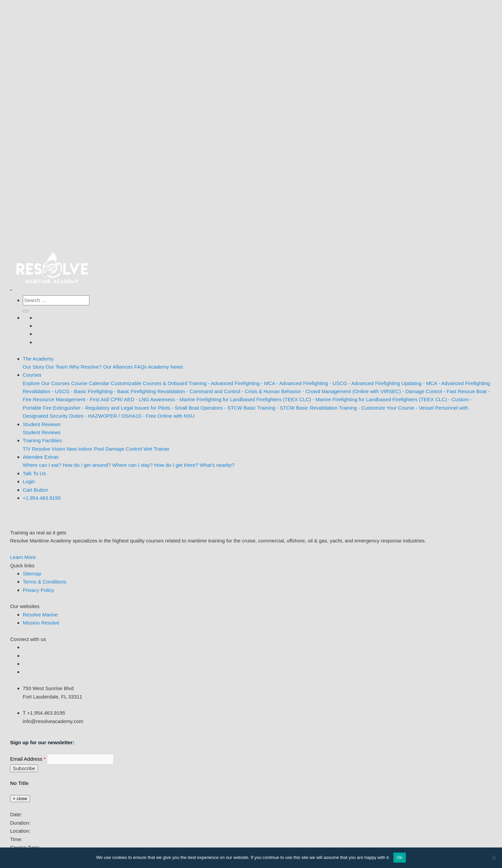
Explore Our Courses (46, 383)
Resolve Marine (40, 615)
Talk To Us (34, 473)
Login (29, 481)
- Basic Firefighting (92, 391)
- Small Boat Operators (197, 408)
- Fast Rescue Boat (465, 391)
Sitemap (32, 574)
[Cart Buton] (36, 490)
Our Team (57, 367)
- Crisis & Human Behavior (272, 391)
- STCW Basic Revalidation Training (317, 408)
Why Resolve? (86, 367)
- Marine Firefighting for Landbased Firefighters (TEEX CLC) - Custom (391, 399)
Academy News (165, 367)
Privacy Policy (38, 590)
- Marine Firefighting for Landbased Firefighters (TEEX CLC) (244, 399)
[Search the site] (56, 300)
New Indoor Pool (85, 449)
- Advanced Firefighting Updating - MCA (393, 383)
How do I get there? (176, 465)
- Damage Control (422, 391)
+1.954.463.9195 (42, 498)
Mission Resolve (41, 623)
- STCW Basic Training (250, 408)
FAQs (141, 367)
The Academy (38, 359)
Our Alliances (118, 367)
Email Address (28, 759)
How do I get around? (87, 465)
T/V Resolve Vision (44, 449)
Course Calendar (90, 383)
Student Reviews (42, 424)
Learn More (23, 557)
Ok (400, 857)
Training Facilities (42, 440)
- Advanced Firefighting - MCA (242, 383)
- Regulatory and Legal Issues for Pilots (126, 408)
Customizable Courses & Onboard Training (159, 383)
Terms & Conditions (45, 582)
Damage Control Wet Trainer (137, 449)
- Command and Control (213, 391)
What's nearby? (217, 465)
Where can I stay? (133, 465)
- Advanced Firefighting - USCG (312, 383)
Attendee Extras (41, 457)
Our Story (34, 367)
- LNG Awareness (155, 399)
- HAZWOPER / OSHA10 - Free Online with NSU (140, 416)
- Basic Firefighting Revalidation (149, 391)
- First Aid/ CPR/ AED (111, 399)
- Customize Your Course (386, 408)
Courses (32, 375)
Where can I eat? (42, 465)
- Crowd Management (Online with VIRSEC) (352, 391)
